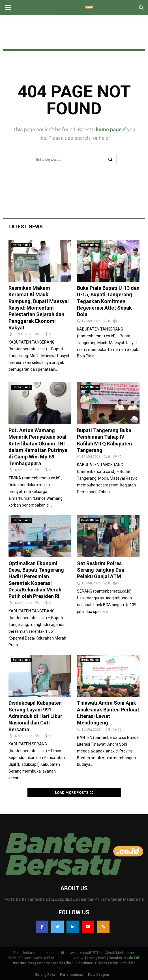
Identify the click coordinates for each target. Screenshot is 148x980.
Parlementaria (71, 975)
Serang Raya (45, 975)
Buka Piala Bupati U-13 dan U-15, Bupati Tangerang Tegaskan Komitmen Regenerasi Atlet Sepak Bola (108, 301)
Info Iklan (128, 963)
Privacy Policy (106, 963)
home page (109, 129)
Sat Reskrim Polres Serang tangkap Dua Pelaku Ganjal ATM (101, 570)
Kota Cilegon (98, 975)
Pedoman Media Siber (55, 963)
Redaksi (115, 958)
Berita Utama (22, 245)
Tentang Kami (95, 958)
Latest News (26, 227)
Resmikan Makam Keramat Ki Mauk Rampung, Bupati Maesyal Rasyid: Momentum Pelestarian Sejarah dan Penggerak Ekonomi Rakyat (39, 308)
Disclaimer (84, 963)
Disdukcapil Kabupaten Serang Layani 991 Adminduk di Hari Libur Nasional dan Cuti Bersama (35, 716)
